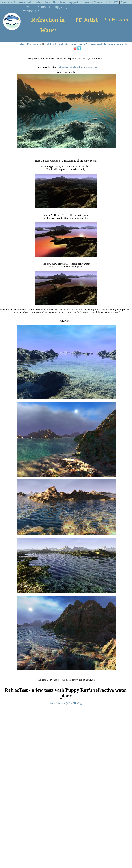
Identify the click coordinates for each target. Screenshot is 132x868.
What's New (43, 2)
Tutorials (86, 2)
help (127, 44)
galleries (64, 44)
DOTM (114, 2)
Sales (30, 2)
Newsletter (100, 2)
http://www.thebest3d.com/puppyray (78, 67)
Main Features (29, 44)
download (96, 44)
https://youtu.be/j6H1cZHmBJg (66, 703)
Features (19, 2)
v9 (55, 44)
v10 (49, 44)
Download (59, 2)
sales (120, 44)
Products (6, 2)
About (124, 2)
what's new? (79, 44)
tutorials (109, 44)
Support (73, 2)
